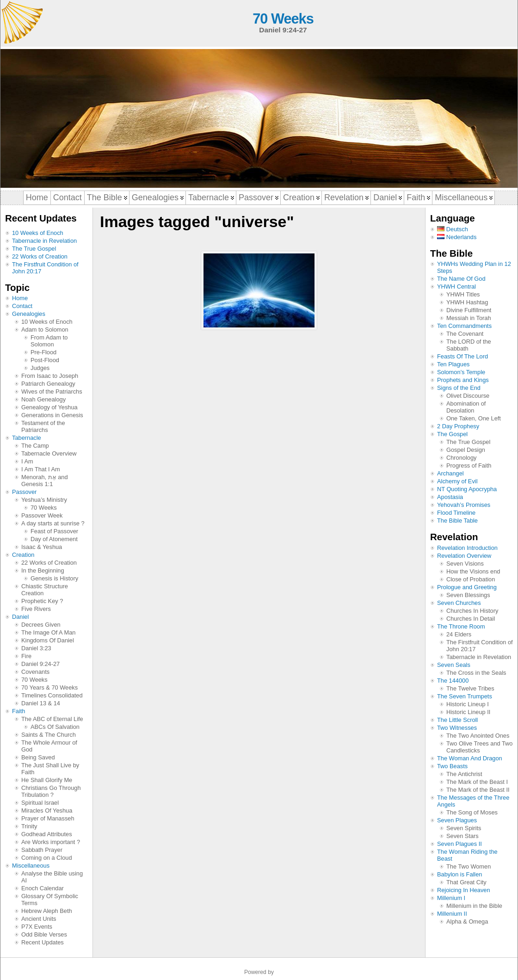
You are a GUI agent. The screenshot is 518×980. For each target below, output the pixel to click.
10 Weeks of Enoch (38, 233)
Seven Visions (465, 564)
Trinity (29, 826)
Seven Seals (454, 665)
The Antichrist (464, 774)
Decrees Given (41, 625)
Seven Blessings (468, 595)
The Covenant (465, 334)
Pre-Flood (43, 352)
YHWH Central (456, 287)
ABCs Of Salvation (55, 727)
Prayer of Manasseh (48, 818)
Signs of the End (459, 388)
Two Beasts (452, 766)
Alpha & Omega (467, 921)
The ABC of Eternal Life (52, 719)
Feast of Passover (54, 531)
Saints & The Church (49, 735)
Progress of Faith (469, 465)
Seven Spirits (464, 828)
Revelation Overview (464, 556)
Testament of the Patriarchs (43, 426)
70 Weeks (283, 19)
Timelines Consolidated (52, 695)
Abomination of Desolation (466, 407)
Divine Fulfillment (469, 310)
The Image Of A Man (48, 632)
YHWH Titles (463, 294)
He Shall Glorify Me (47, 780)
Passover (24, 492)
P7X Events (37, 927)
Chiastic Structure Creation (45, 590)
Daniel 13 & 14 (41, 703)
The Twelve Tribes (470, 688)
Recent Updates (43, 942)
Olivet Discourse (468, 396)
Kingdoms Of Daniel (48, 640)
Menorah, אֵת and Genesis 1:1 (45, 481)
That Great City (466, 882)
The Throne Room (461, 626)
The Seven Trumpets (465, 696)
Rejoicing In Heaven (464, 890)
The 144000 (453, 681)
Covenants (35, 672)
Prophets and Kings (463, 380)
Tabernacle (27, 438)
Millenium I (451, 898)
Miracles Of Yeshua (47, 811)
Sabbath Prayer (42, 850)
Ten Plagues (453, 364)
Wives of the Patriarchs (52, 391)
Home (20, 298)
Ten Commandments (464, 326)
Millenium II (452, 914)
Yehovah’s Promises (464, 505)
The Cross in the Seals (476, 673)
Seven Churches (459, 603)
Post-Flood (45, 360)
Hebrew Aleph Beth (47, 911)
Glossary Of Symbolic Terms (50, 900)
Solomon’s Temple (461, 372)
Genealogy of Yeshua (49, 407)
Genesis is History (54, 578)
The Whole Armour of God (49, 746)
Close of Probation (471, 579)
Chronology (461, 458)
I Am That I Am (41, 469)
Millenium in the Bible (474, 906)
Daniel (20, 617)
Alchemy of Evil (457, 481)
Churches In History (472, 611)
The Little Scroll (457, 720)
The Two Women (469, 866)
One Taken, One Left (474, 418)
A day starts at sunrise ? (53, 523)
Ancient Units (39, 919)
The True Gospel (34, 249)
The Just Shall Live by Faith (50, 769)
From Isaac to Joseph (50, 376)
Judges (40, 368)
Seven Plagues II (459, 844)
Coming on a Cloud (47, 858)
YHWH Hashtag (467, 302)
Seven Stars (462, 836)
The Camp (35, 446)
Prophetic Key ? (42, 601)
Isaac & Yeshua (42, 547)
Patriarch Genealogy (48, 384)
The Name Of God (461, 279)
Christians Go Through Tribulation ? (51, 791)
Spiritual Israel (40, 803)
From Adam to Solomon (49, 341)
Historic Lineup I (468, 704)
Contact (22, 306)
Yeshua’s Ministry (44, 500)
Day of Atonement (54, 539)
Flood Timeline (456, 513)
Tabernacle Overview (49, 453)
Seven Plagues (457, 820)
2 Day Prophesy (458, 426)
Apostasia (450, 497)
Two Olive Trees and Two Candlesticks (479, 747)
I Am (27, 461)
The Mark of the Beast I (477, 782)
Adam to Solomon (45, 330)
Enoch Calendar (43, 888)
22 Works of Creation (40, 256)
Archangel (450, 473)
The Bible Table (457, 521)
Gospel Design (466, 450)
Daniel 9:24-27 (40, 664)
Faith (18, 711)
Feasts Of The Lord (462, 356)
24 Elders (459, 634)
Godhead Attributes (47, 834)
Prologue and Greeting (467, 587)
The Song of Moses (472, 812)
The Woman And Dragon (470, 758)
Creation (23, 555)
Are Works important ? (51, 842)
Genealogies (29, 314)
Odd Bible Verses (44, 934)
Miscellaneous (31, 866)
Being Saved (38, 757)
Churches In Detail (471, 619)
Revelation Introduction (467, 548)
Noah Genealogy (43, 399)
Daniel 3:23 (36, 648)
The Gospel (452, 434)
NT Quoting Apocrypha (467, 489)
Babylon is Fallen (459, 874)
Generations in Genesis (52, 415)
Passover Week (42, 515)
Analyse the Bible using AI (52, 877)
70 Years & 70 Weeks (49, 687)
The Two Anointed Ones (478, 736)
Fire (26, 656)
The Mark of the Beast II (478, 790)
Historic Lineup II (468, 712)
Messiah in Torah (469, 318)
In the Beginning (43, 570)
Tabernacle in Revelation (44, 241)
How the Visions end (473, 571)
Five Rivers (36, 609)
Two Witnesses (457, 728)
